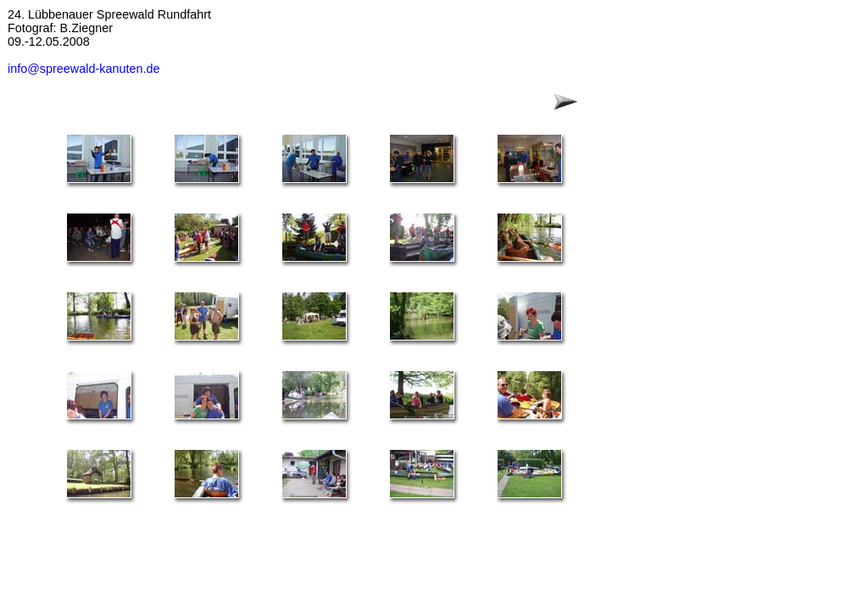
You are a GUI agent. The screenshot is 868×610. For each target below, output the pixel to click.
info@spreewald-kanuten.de (83, 69)
